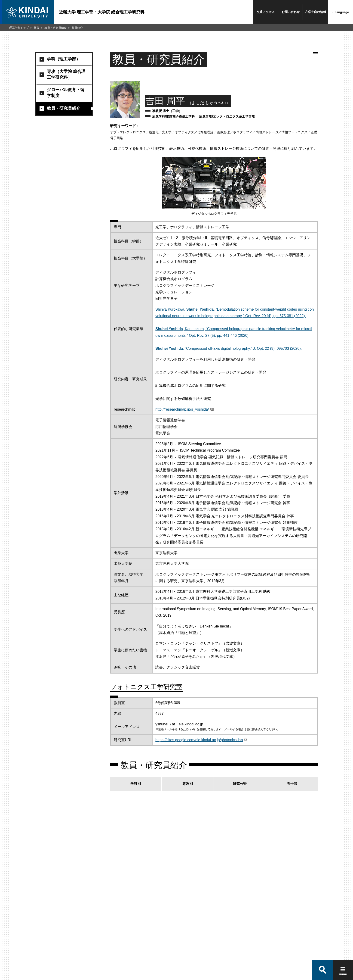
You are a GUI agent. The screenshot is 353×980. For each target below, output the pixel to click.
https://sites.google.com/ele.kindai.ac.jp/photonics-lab (199, 740)
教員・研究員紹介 (55, 28)
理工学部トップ (19, 28)
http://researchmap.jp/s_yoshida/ (182, 409)
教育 (37, 28)
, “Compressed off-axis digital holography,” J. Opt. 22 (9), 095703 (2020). (229, 348)
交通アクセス (266, 12)
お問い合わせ (291, 12)
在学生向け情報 (316, 12)
